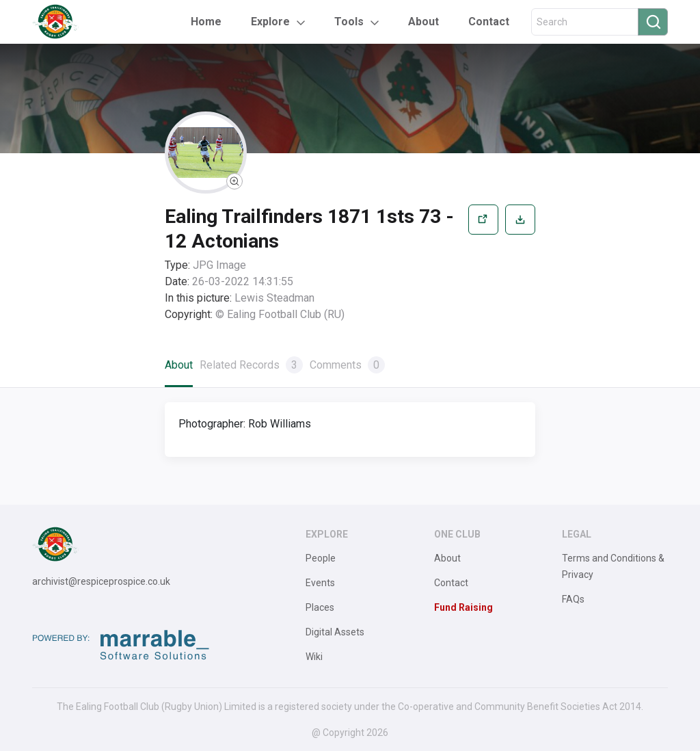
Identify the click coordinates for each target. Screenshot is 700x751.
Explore (270, 22)
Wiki (314, 657)
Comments (347, 365)
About (423, 22)
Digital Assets (335, 632)
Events (320, 583)
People (321, 558)
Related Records (251, 365)
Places (320, 607)
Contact (489, 22)
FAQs (573, 599)
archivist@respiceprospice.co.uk (101, 581)
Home (206, 22)
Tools (349, 22)
